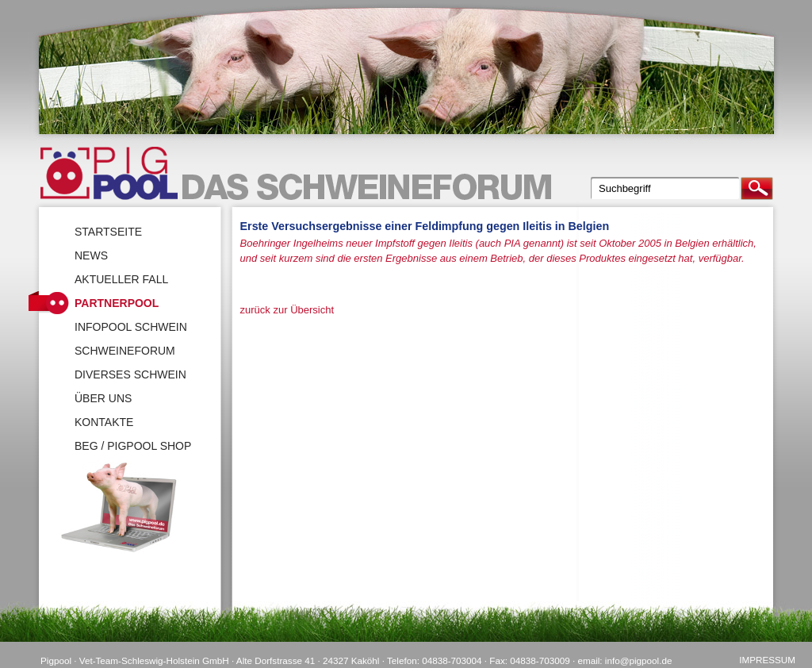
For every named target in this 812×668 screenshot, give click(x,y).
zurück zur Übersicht (287, 310)
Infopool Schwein (131, 327)
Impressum (767, 660)
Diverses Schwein (130, 374)
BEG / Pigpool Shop (133, 446)
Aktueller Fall (121, 279)
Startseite (108, 232)
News (91, 255)
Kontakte (104, 422)
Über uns (103, 398)
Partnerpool (117, 303)
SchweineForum (125, 351)
